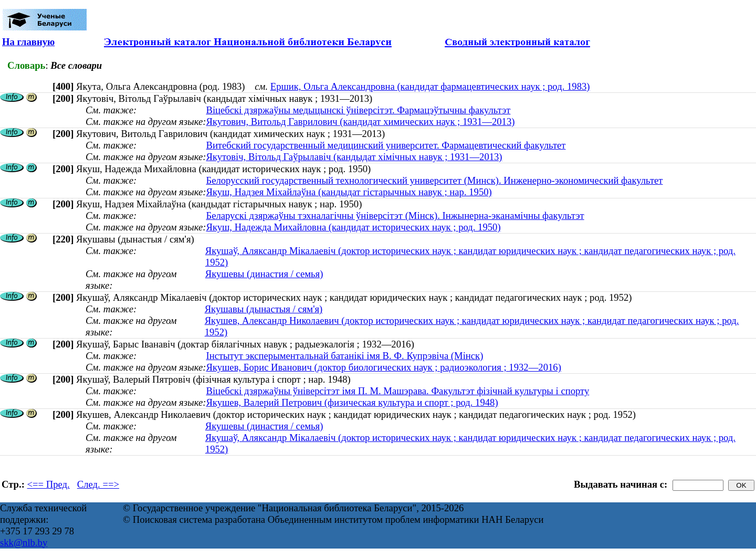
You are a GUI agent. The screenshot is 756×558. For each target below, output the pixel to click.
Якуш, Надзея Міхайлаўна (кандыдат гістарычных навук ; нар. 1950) (349, 192)
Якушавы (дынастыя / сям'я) (264, 309)
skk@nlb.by (24, 543)
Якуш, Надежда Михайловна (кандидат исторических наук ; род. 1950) (353, 227)
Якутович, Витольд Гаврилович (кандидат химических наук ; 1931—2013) (360, 122)
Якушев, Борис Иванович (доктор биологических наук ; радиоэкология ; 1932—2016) (383, 367)
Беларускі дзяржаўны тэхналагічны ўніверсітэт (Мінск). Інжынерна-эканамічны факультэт (395, 215)
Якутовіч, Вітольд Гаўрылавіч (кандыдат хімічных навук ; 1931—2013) (354, 157)
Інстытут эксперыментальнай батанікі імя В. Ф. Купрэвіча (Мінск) (344, 356)
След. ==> (98, 484)
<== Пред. (49, 484)
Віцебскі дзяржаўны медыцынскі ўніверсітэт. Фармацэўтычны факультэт (358, 110)
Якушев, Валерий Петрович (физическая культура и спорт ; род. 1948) (352, 402)
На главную (28, 42)
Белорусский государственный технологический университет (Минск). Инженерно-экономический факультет (434, 180)
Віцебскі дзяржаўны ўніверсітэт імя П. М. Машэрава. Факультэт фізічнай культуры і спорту (397, 391)
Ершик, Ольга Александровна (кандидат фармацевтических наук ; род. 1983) (430, 86)
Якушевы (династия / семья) (264, 274)
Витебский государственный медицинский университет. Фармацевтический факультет (386, 145)
